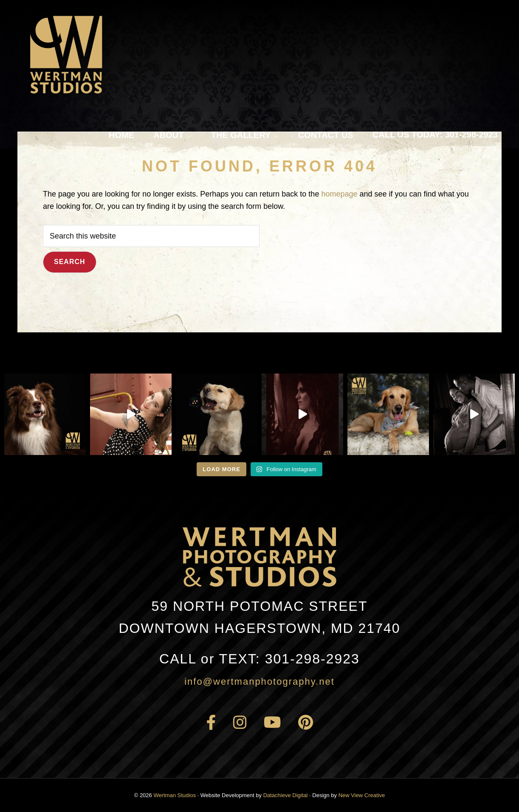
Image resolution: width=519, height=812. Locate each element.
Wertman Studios (174, 795)
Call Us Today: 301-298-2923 (435, 135)
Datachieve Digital (286, 795)
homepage (339, 194)
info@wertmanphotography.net (259, 681)
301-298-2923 (259, 659)
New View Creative (362, 795)
